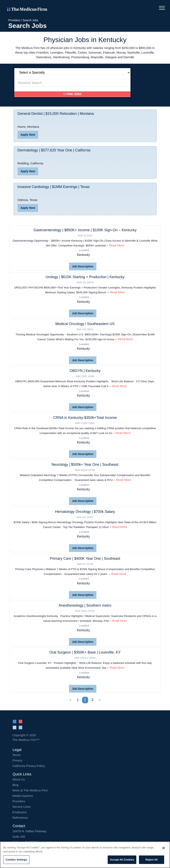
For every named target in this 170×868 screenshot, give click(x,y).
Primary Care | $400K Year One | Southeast (85, 558)
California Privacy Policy (29, 765)
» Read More (115, 245)
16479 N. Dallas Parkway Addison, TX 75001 (85, 836)
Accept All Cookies (122, 860)
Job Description (83, 266)
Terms (17, 754)
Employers (20, 812)
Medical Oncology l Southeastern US (85, 324)
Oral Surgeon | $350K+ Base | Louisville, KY (85, 652)
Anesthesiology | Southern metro (85, 605)
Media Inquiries (23, 795)
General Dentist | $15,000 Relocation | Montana (56, 114)
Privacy (17, 760)
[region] (85, 855)
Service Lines (22, 806)
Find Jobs (73, 94)
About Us (19, 779)
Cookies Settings (16, 860)
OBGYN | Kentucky (85, 371)
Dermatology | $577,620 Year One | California (54, 150)
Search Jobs (30, 20)
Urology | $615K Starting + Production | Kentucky (85, 277)
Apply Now (28, 135)
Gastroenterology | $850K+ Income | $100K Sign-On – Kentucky (85, 230)
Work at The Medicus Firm (30, 790)
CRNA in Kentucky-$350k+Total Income (85, 418)
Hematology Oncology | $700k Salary (85, 511)
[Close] (164, 848)
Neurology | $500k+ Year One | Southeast (85, 465)
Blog (16, 784)
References (20, 817)
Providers (14, 20)
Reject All (151, 860)
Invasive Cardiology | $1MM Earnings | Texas (54, 187)
